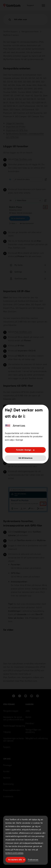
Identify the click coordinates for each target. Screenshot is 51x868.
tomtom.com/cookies (14, 853)
